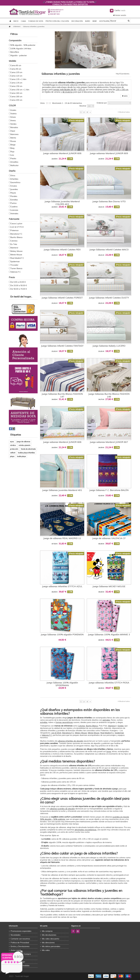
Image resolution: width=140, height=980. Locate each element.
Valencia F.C (47, 735)
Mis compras (47, 931)
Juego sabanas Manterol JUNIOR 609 (109, 153)
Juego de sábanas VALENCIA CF (109, 538)
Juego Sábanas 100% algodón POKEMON (62, 634)
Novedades (16, 935)
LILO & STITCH (17, 227)
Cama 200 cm (16, 100)
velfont (13, 453)
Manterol (112, 726)
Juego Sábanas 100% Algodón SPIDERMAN (62, 684)
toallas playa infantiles (26, 453)
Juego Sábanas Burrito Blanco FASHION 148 (109, 395)
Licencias (14, 210)
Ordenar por (102, 103)
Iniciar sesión (120, 15)
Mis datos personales (51, 946)
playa (12, 456)
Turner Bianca (16, 268)
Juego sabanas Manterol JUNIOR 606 (62, 442)
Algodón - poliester (19, 55)
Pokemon (15, 230)
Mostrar (83, 106)
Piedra (13, 158)
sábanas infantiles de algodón (70, 741)
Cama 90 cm (16, 69)
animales (106, 720)
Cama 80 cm (16, 65)
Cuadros (14, 207)
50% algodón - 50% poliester (23, 45)
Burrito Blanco (92, 726)
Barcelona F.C (16, 234)
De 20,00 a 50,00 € (19, 285)
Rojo (12, 152)
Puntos (14, 203)
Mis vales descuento (51, 939)
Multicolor (15, 165)
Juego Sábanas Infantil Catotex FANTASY (62, 346)
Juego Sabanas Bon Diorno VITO (109, 201)
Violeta (13, 114)
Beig (12, 148)
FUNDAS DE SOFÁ (36, 21)
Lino (12, 155)
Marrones (15, 134)
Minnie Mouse (94, 733)
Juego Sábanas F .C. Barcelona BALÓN (109, 490)
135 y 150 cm (122, 90)
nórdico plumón (25, 445)
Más (125, 96)
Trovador (14, 265)
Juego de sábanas (23, 442)
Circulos (14, 186)
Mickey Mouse (81, 733)
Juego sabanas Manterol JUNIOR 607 (109, 442)
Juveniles (14, 189)
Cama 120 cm (16, 76)
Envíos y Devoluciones (20, 946)
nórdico (13, 445)
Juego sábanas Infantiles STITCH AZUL (62, 586)
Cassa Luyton (16, 224)
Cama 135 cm (16, 83)
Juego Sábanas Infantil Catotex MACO (109, 250)
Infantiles (14, 179)
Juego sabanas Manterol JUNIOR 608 (62, 153)
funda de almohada (28, 449)
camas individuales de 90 (65, 90)
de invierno (68, 92)
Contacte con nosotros (20, 939)
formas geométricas (64, 722)
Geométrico (15, 182)
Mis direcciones (48, 943)
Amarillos (14, 162)
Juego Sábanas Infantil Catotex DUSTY (109, 298)
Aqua (13, 131)
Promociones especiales (21, 931)
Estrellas (14, 200)
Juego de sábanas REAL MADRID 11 (62, 538)
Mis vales (46, 950)
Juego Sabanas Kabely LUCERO (109, 346)
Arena (13, 120)
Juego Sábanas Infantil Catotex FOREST (62, 298)
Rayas (13, 193)
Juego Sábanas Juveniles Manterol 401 (62, 490)
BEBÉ (95, 21)
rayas (109, 751)
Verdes (13, 124)
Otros (13, 176)
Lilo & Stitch (56, 733)
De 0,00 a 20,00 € (18, 282)
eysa (12, 442)
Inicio (16, 21)
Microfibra (15, 52)
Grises (13, 117)
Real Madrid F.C (107, 733)
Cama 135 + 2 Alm (18, 79)
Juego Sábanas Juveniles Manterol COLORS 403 (62, 203)
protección (14, 449)
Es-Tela (14, 244)
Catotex (14, 241)
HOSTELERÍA (104, 21)
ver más (15, 972)
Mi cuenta (44, 926)
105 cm (82, 90)
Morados (14, 127)
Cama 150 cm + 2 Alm (20, 90)
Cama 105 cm (16, 72)
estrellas (44, 722)
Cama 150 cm (16, 86)
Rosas (13, 141)
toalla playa (21, 456)
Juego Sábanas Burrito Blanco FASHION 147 (62, 395)
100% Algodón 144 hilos (21, 49)
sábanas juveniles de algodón (62, 809)
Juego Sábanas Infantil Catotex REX (62, 250)
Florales (14, 196)
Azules (13, 110)
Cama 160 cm (16, 93)
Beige (13, 145)
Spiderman (119, 733)
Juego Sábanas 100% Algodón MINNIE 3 (109, 634)
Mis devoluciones (49, 935)
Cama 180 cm (16, 97)
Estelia (121, 726)
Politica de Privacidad (20, 943)
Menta (13, 138)
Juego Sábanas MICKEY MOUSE (109, 586)
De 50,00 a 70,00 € (19, 289)
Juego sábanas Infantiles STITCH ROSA (109, 683)
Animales (14, 214)
